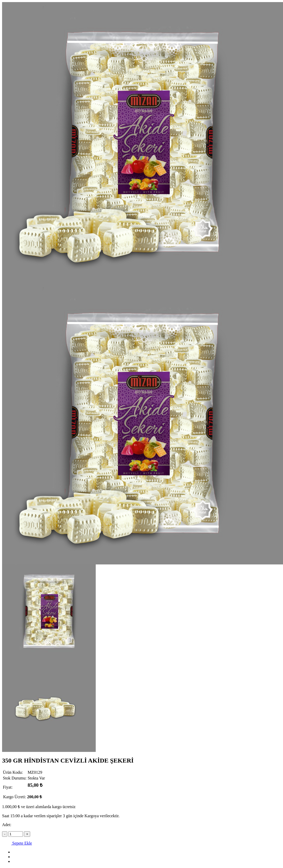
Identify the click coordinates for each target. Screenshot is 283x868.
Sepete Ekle (17, 843)
